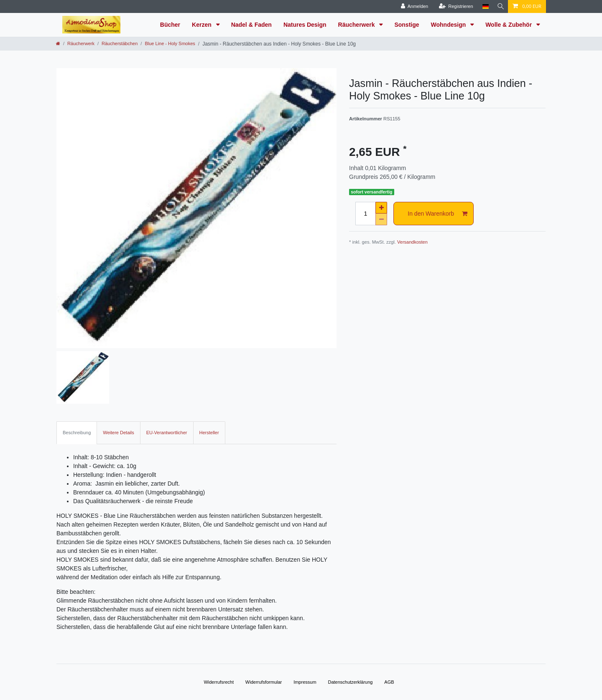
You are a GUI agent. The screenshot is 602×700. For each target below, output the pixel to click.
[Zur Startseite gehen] (58, 43)
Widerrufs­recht (219, 682)
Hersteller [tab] (209, 433)
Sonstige (407, 25)
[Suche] (500, 6)
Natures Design (305, 25)
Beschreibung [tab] (77, 433)
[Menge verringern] (381, 219)
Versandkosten (412, 242)
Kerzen (203, 25)
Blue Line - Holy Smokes (170, 43)
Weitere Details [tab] (118, 433)
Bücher (170, 25)
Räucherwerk (357, 25)
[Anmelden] (413, 6)
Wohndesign (449, 25)
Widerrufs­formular (264, 682)
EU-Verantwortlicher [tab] (167, 433)
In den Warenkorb (437, 214)
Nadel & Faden (251, 25)
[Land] (483, 6)
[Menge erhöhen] (381, 208)
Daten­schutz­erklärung (350, 682)
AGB (389, 682)
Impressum (305, 682)
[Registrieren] (454, 6)
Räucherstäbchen (120, 43)
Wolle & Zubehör (509, 25)
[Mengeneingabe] (365, 214)
